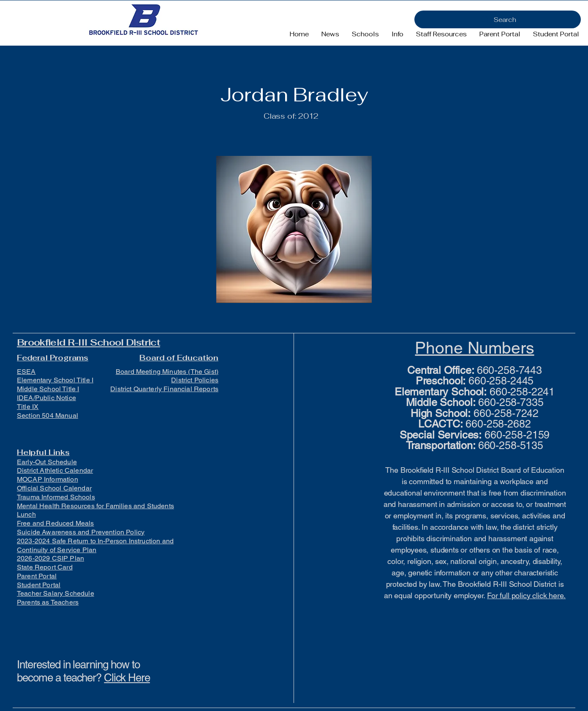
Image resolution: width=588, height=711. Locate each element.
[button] (365, 34)
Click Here (127, 678)
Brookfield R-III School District (88, 342)
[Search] (498, 19)
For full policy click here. (526, 595)
